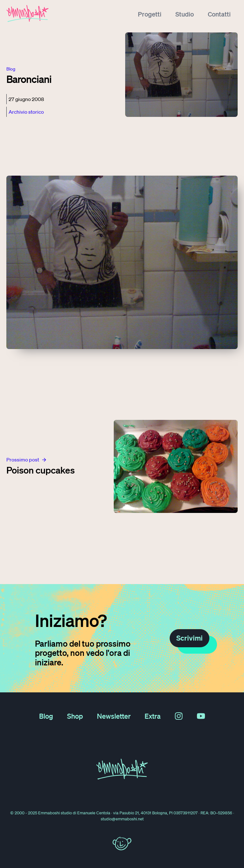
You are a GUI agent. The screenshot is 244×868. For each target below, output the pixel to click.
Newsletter (114, 716)
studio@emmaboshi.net (122, 819)
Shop (75, 716)
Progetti (150, 14)
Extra (153, 716)
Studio (185, 14)
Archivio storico (26, 112)
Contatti (219, 14)
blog (11, 69)
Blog (46, 716)
